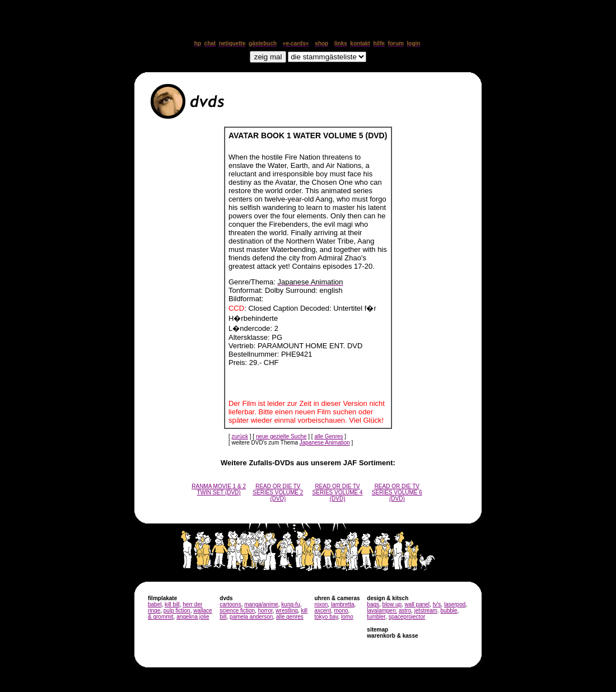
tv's (437, 604)
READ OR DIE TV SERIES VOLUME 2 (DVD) (278, 492)
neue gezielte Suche (281, 436)
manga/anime (261, 604)
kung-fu (290, 604)
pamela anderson (251, 617)
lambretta (343, 604)
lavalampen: (382, 611)
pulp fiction (177, 611)
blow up (392, 604)
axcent (322, 611)
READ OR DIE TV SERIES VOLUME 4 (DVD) (338, 492)
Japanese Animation (325, 443)
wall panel (417, 604)
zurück (240, 436)
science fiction (237, 611)
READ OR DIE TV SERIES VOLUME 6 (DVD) (397, 492)
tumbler (376, 617)
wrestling (286, 611)
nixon (321, 604)
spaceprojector (407, 617)
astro (405, 611)
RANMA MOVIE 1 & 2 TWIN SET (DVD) (219, 489)
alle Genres (328, 436)
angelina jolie (193, 617)
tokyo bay (326, 617)
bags (373, 604)
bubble (449, 611)
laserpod (455, 604)
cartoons (230, 604)
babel (155, 604)
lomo (347, 617)
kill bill (172, 604)
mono (341, 611)
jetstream (426, 611)
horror (265, 611)
